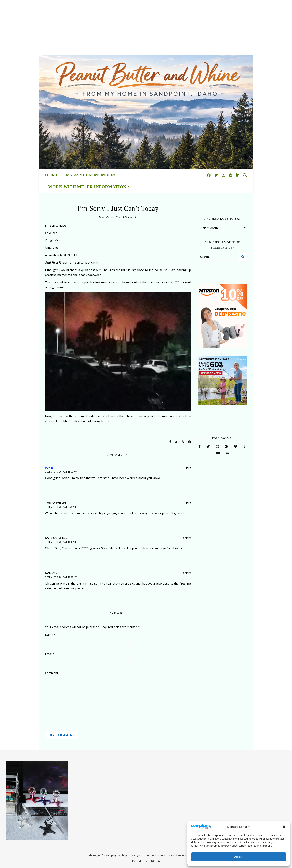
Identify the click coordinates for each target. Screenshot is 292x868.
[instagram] (224, 175)
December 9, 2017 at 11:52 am (61, 472)
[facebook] (209, 175)
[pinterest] (231, 175)
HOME (52, 175)
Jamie (49, 467)
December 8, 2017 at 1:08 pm (60, 542)
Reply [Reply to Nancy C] (187, 573)
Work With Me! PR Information (87, 187)
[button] (284, 827)
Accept (239, 857)
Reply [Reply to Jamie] (187, 468)
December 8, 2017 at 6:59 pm (60, 507)
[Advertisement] (117, 27)
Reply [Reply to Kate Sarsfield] (187, 538)
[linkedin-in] (238, 175)
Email (50, 654)
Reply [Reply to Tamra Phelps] (187, 503)
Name (50, 635)
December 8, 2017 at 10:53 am (61, 577)
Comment (52, 673)
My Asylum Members (91, 175)
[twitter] (217, 175)
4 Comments (130, 217)
